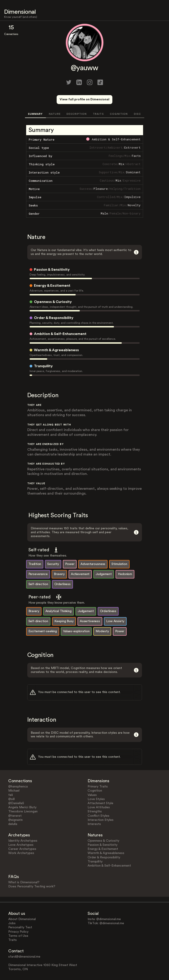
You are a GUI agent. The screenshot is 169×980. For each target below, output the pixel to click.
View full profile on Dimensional (84, 99)
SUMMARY (35, 114)
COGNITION (119, 114)
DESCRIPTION (77, 114)
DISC (137, 114)
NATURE (55, 114)
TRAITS (98, 114)
